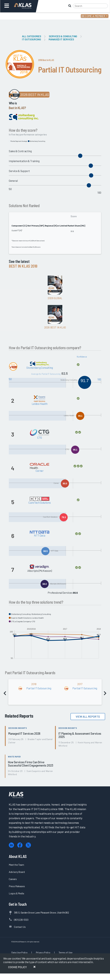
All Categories (31, 36)
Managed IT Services (61, 39)
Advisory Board (17, 872)
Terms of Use (65, 952)
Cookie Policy (17, 967)
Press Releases (17, 886)
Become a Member (93, 16)
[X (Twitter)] (28, 845)
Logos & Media (16, 893)
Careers (13, 879)
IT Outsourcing (31, 39)
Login (17, 16)
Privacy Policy (43, 952)
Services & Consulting (63, 36)
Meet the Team (16, 865)
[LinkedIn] (11, 845)
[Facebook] (20, 845)
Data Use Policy (19, 952)
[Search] (90, 6)
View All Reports (88, 716)
